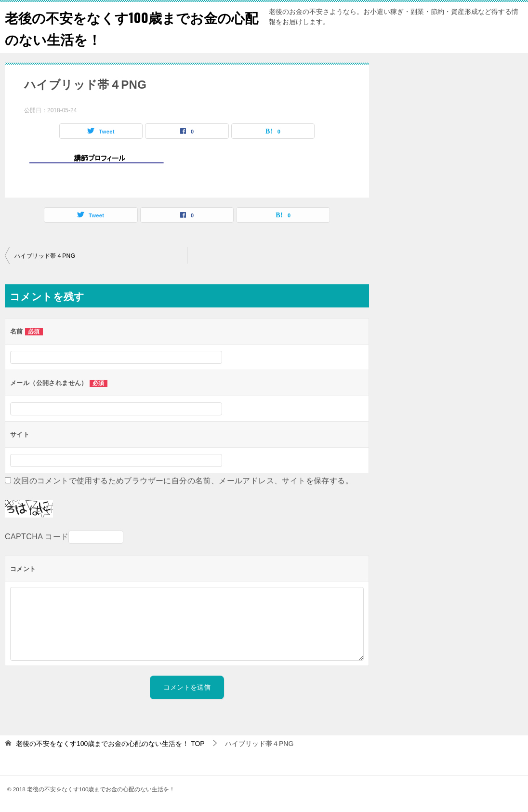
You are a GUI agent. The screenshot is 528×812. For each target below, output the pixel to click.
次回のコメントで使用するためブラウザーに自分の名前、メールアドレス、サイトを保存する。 (183, 481)
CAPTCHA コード (37, 537)
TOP (110, 744)
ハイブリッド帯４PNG (45, 256)
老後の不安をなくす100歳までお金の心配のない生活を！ (126, 27)
